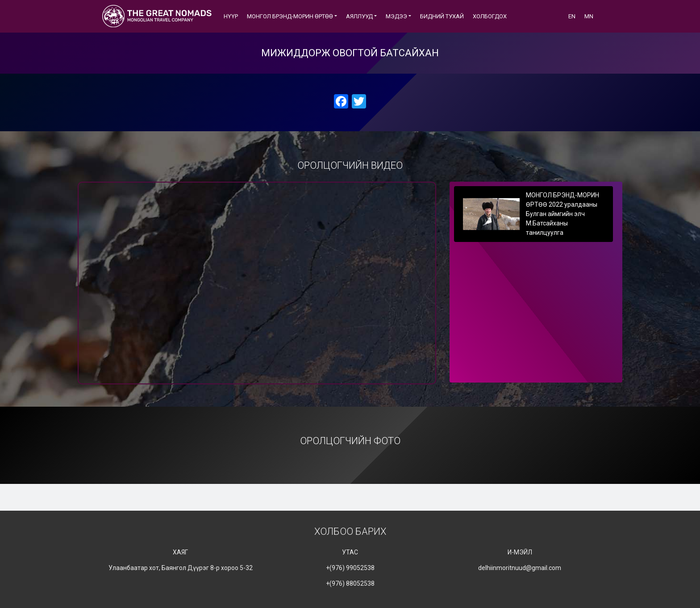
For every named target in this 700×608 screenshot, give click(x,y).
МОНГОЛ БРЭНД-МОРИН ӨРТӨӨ (290, 16)
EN (572, 16)
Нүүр (231, 16)
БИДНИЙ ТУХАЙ (442, 16)
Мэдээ (396, 16)
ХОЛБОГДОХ (490, 16)
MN (589, 16)
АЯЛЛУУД (359, 16)
